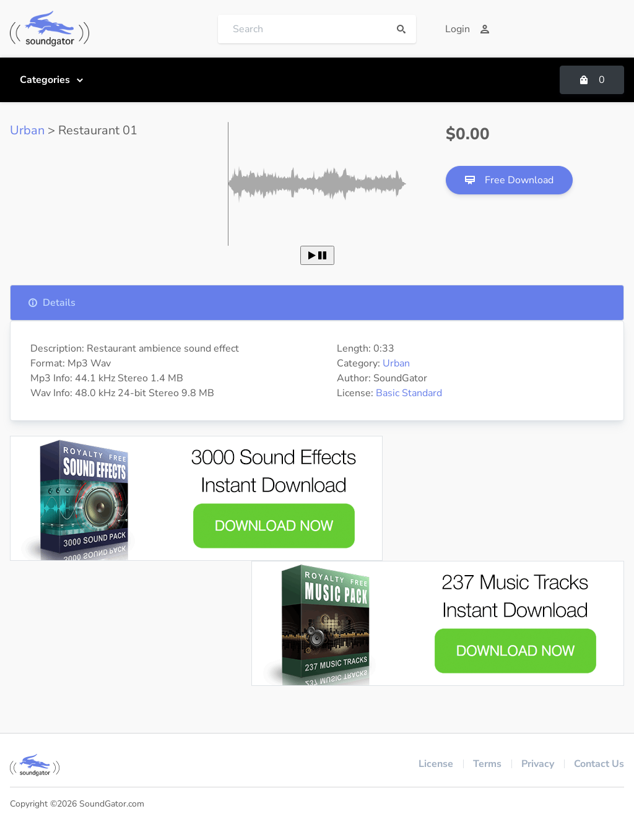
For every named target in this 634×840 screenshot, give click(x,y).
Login (467, 29)
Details (52, 303)
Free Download (509, 180)
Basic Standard (409, 393)
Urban (27, 130)
